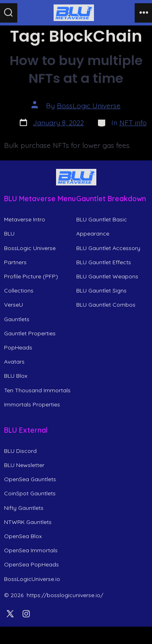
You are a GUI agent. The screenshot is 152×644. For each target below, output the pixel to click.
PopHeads (18, 347)
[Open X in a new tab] (10, 614)
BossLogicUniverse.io (32, 579)
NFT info (133, 122)
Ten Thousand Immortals (37, 390)
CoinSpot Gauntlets (30, 493)
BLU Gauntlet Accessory (108, 248)
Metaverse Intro (25, 219)
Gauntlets (17, 319)
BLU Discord (20, 451)
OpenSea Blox (23, 536)
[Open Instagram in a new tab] (26, 614)
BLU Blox (16, 376)
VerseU (14, 305)
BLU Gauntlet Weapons (107, 276)
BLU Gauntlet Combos (106, 305)
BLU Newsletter (24, 465)
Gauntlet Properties (30, 333)
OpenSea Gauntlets (30, 479)
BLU (9, 234)
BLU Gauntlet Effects (104, 262)
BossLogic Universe (89, 105)
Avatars (14, 362)
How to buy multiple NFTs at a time (76, 69)
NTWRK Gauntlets (28, 522)
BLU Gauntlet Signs (101, 290)
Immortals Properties (32, 404)
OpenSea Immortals (31, 550)
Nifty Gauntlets (24, 508)
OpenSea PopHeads (31, 564)
